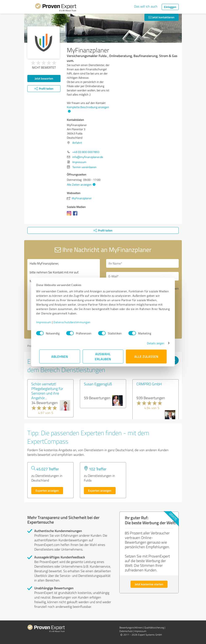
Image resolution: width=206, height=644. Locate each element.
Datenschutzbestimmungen (75, 322)
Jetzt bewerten (44, 78)
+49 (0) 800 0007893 (86, 152)
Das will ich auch (146, 6)
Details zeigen (153, 343)
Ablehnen (60, 356)
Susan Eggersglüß (98, 384)
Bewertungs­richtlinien (131, 627)
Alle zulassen (146, 356)
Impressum (47, 322)
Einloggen (170, 7)
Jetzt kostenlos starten (149, 584)
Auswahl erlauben (103, 356)
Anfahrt (77, 143)
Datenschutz (126, 631)
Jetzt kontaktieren (162, 17)
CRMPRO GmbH (149, 384)
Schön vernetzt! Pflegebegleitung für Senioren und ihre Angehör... (47, 391)
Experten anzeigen (47, 490)
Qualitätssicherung (154, 627)
